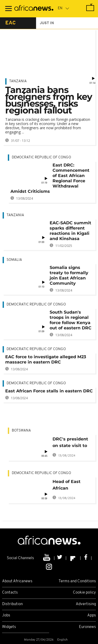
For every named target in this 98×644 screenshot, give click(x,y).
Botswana (21, 431)
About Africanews (17, 581)
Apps (92, 616)
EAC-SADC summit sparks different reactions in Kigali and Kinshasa (70, 231)
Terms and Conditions (77, 581)
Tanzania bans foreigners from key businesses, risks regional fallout (49, 100)
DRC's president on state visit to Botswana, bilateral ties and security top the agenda (71, 443)
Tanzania (18, 81)
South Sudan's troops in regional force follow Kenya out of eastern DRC (71, 320)
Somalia (14, 260)
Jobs (6, 616)
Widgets (9, 627)
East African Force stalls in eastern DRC (49, 391)
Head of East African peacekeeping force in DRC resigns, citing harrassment (68, 486)
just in (47, 23)
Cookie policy (84, 593)
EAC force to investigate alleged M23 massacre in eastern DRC (46, 359)
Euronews (87, 627)
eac (10, 23)
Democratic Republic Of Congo (41, 157)
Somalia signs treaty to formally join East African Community (69, 275)
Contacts (10, 593)
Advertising (86, 604)
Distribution (12, 604)
